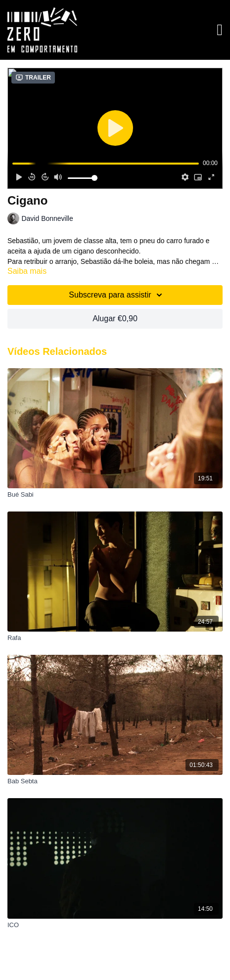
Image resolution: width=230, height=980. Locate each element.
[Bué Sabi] (115, 495)
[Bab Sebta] (115, 781)
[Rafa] (115, 638)
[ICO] (115, 925)
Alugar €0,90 (115, 319)
